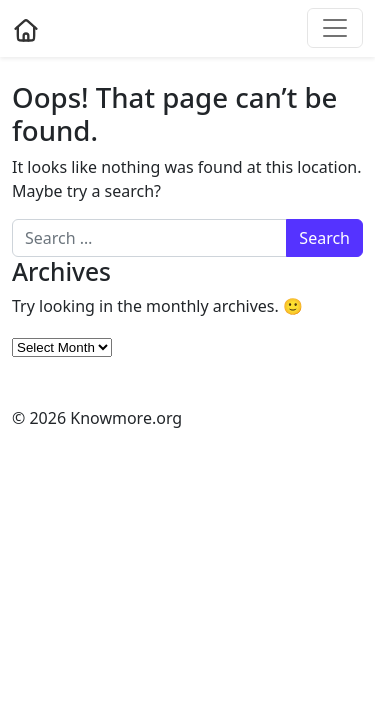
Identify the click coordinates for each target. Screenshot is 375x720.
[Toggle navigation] (335, 28)
